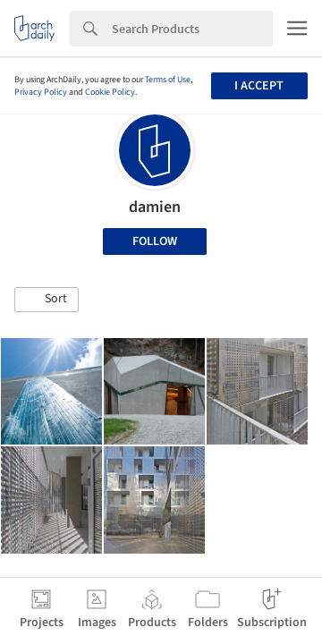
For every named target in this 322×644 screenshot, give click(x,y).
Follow (155, 241)
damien (155, 207)
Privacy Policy (41, 92)
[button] (47, 300)
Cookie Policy (110, 92)
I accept (259, 86)
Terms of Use (168, 80)
